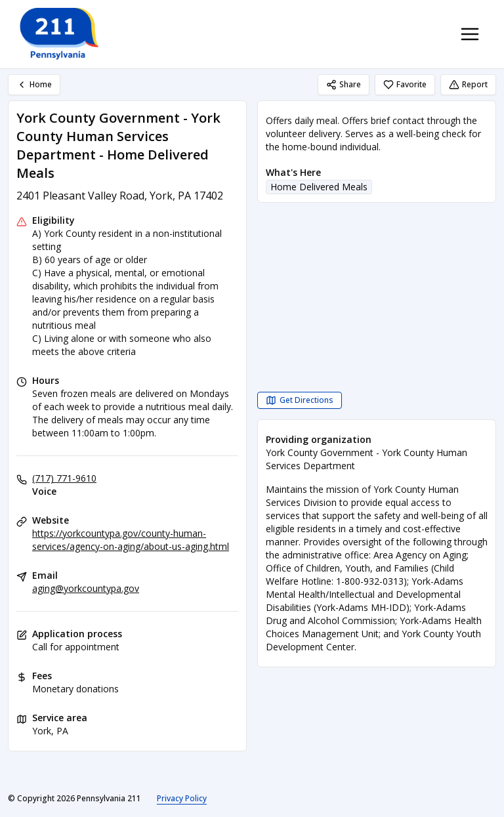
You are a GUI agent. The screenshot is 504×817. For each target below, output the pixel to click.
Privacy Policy (182, 798)
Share (344, 84)
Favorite (405, 84)
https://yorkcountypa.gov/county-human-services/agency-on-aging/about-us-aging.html (131, 540)
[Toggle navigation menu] (470, 34)
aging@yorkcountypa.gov (86, 588)
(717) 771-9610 (64, 478)
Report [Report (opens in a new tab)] (468, 84)
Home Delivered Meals (319, 187)
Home (34, 84)
